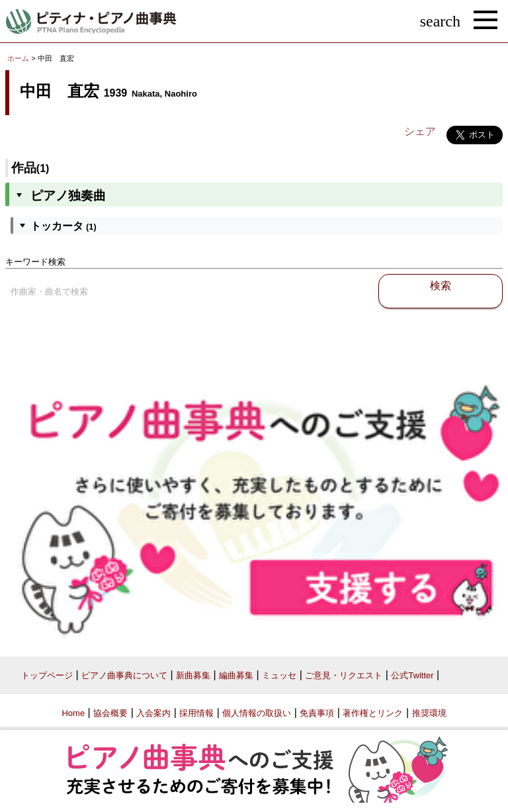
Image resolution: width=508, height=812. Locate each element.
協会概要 (110, 713)
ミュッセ (279, 675)
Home (73, 713)
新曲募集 (193, 675)
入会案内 (153, 713)
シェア (420, 131)
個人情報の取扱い (257, 713)
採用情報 (196, 713)
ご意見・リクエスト (344, 675)
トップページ (47, 675)
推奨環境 (429, 713)
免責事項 (317, 713)
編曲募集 (236, 675)
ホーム (18, 58)
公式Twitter (412, 675)
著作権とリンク (373, 713)
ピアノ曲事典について (124, 675)
